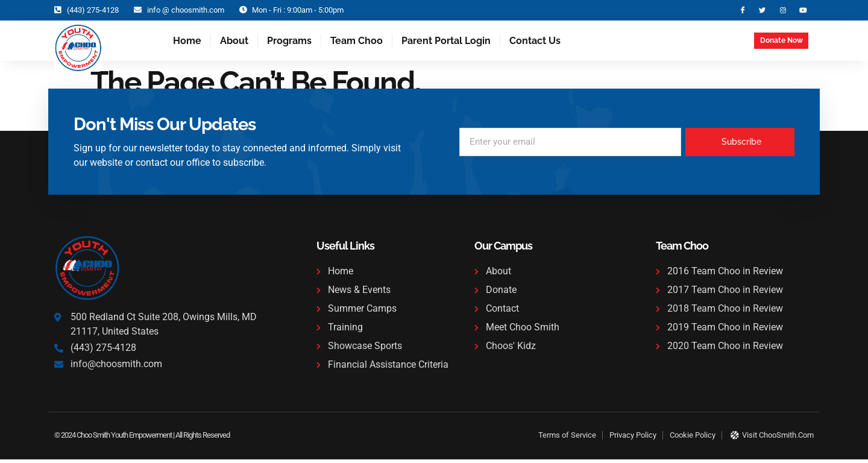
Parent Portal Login (446, 44)
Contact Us (535, 44)
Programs (289, 44)
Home (187, 44)
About (234, 44)
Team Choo (357, 44)
